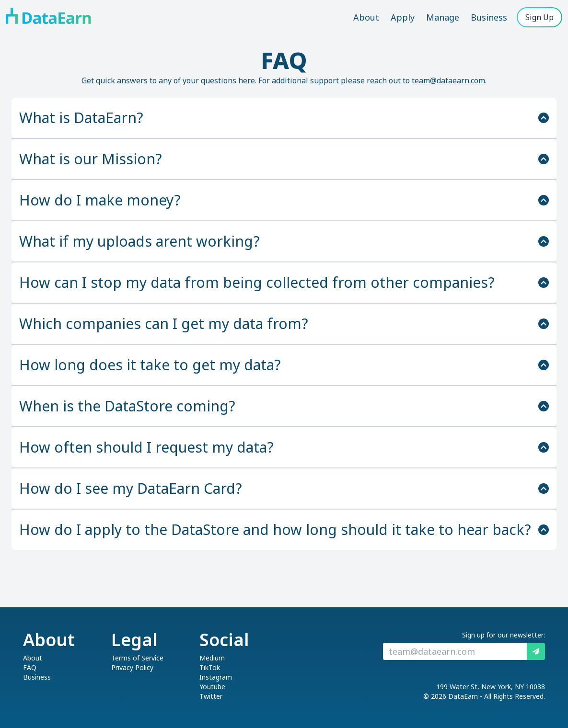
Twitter (211, 696)
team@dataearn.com (448, 80)
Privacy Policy (132, 667)
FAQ (30, 667)
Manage (443, 17)
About (366, 17)
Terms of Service (137, 658)
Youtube (212, 687)
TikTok (210, 667)
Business (489, 17)
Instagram (216, 677)
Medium (212, 658)
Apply (403, 17)
